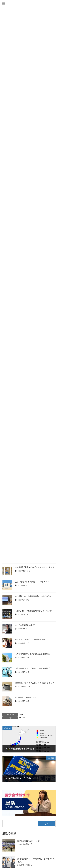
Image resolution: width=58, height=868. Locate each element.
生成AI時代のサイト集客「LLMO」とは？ (32, 582)
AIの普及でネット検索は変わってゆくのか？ (33, 596)
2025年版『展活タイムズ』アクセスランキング (34, 567)
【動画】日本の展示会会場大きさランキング (33, 611)
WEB (21, 714)
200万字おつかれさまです (26, 697)
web (23, 718)
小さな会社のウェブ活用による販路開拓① (32, 668)
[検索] (46, 824)
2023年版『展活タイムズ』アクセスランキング (34, 683)
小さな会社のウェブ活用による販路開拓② (32, 654)
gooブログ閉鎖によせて (25, 625)
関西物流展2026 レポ (28, 841)
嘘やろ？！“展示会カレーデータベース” (31, 640)
